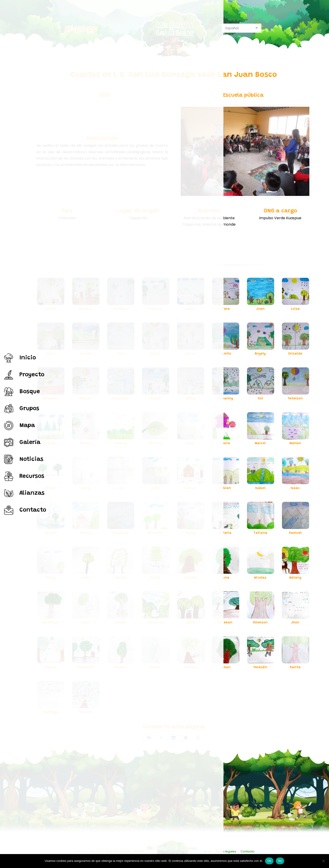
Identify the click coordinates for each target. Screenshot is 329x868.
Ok (269, 861)
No (280, 861)
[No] (323, 861)
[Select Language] (242, 28)
